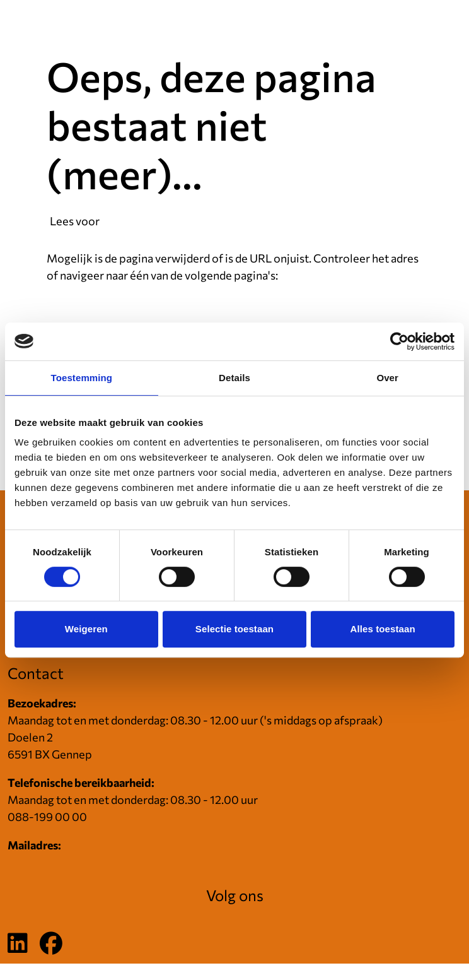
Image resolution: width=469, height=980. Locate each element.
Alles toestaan (383, 629)
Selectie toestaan (234, 629)
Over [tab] (387, 378)
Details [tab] (234, 378)
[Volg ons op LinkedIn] (18, 944)
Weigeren (86, 629)
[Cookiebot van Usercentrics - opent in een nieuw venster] (399, 341)
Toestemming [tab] (82, 378)
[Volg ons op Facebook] (51, 944)
